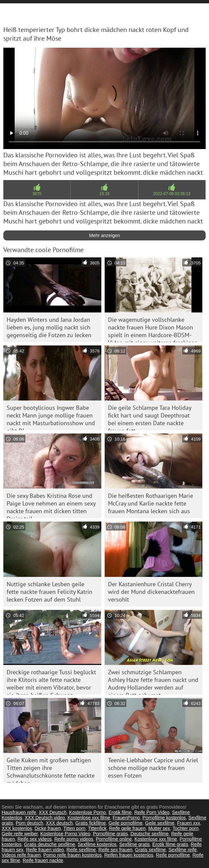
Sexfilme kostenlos (97, 844)
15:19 (104, 194)
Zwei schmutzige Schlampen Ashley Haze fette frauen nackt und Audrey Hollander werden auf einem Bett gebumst (153, 681)
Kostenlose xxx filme (89, 818)
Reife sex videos (34, 839)
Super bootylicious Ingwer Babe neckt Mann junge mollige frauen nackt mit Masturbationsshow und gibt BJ (51, 417)
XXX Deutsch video (45, 818)
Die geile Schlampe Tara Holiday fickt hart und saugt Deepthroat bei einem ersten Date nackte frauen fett (150, 417)
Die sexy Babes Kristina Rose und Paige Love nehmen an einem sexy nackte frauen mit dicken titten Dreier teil (51, 505)
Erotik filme (120, 812)
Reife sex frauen (115, 850)
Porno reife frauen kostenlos (72, 855)
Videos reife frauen (21, 855)
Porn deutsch (29, 823)
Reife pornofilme (173, 855)
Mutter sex (159, 828)
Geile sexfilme (160, 823)
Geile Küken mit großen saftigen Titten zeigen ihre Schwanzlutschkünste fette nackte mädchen (51, 769)
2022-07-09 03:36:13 (172, 194)
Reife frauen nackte (43, 860)
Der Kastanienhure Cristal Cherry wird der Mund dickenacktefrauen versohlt (151, 592)
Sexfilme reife (182, 850)
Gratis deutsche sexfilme (49, 844)
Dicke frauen (48, 828)
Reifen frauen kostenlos (129, 855)
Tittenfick (97, 828)
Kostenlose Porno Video (65, 834)
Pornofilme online (114, 839)
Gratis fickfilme (91, 823)
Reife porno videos (74, 839)
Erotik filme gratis (170, 844)
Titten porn (74, 828)
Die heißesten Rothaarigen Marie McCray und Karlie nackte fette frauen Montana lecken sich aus (150, 503)
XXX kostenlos (17, 828)
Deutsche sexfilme (150, 834)
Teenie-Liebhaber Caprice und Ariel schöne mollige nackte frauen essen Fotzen (153, 768)
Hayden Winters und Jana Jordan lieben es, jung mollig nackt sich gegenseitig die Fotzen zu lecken (49, 327)
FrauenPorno (126, 818)
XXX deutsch (59, 823)
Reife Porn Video (152, 812)
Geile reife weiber (20, 834)
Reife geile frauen (127, 828)
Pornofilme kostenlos (164, 818)
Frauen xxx (188, 823)
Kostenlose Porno (87, 812)
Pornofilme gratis (110, 834)
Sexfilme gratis (135, 844)
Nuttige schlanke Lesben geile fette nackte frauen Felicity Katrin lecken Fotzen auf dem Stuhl (49, 592)
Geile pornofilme (126, 823)
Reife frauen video (45, 850)
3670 (37, 194)
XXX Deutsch (52, 812)
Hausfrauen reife (19, 812)
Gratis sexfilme (150, 850)
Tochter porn (186, 828)
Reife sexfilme (81, 850)
